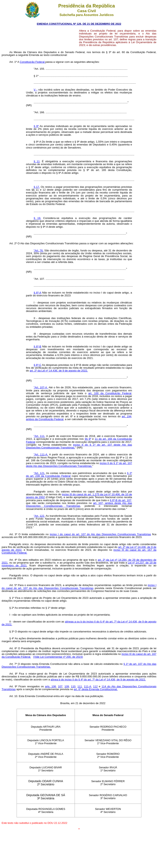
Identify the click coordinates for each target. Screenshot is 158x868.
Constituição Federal (33, 62)
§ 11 (37, 161)
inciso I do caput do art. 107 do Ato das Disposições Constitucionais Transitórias (100, 534)
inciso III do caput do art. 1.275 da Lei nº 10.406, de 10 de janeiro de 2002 (79, 496)
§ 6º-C (38, 365)
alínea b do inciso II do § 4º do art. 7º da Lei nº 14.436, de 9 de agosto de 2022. (98, 680)
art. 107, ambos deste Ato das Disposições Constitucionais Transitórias (79, 504)
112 (95, 686)
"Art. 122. (39, 516)
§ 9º (36, 126)
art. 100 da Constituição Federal (110, 393)
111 (80, 686)
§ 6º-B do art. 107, (121, 500)
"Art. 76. (39, 250)
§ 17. (37, 187)
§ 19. (37, 218)
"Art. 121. (39, 473)
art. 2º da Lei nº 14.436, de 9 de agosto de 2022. (59, 371)
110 (73, 686)
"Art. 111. (39, 436)
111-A (88, 686)
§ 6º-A (37, 293)
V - (35, 90)
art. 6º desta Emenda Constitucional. (96, 689)
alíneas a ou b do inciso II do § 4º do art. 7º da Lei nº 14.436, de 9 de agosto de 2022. (79, 623)
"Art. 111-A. (41, 454)
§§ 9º (88, 439)
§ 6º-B (37, 346)
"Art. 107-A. (41, 387)
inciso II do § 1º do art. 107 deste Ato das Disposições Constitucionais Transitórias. (79, 446)
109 (67, 686)
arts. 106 (51, 686)
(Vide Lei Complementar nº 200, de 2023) (58, 657)
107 (60, 686)
